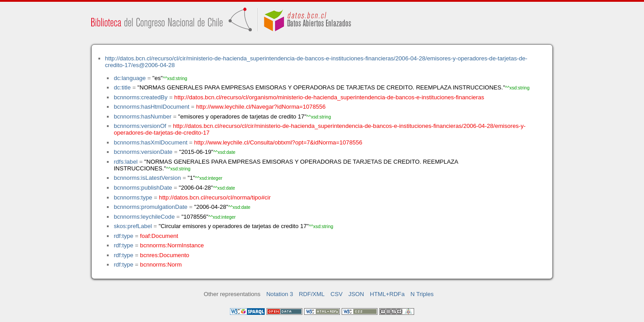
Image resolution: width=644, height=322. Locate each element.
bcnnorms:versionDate (143, 152)
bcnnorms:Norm (161, 265)
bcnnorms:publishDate (143, 188)
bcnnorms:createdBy (140, 97)
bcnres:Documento (165, 255)
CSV (337, 294)
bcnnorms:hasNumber (142, 117)
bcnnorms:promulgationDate (150, 207)
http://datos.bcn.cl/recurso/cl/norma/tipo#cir (215, 197)
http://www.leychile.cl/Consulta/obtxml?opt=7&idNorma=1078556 (278, 142)
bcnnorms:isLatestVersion (147, 178)
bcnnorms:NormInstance (172, 245)
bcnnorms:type (133, 197)
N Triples (422, 294)
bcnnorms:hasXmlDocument (150, 142)
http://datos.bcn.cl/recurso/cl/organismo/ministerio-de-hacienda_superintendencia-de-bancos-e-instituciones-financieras (329, 97)
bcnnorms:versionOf (140, 126)
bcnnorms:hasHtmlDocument (151, 107)
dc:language (129, 78)
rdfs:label (125, 162)
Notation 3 (280, 294)
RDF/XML (312, 294)
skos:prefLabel (133, 226)
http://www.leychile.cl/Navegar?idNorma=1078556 (261, 107)
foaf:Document (159, 236)
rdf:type (123, 236)
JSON (356, 294)
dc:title (122, 87)
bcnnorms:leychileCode (144, 217)
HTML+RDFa (387, 294)
